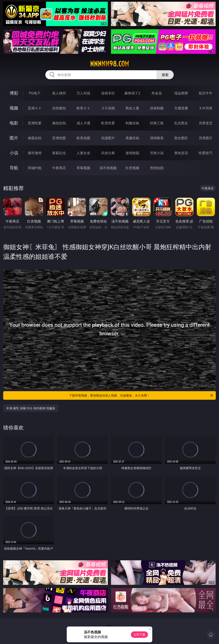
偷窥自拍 (35, 138)
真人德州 (59, 93)
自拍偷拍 (59, 108)
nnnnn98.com (109, 64)
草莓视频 (83, 168)
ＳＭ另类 (206, 108)
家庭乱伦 (59, 153)
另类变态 (206, 123)
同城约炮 (35, 168)
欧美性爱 (108, 123)
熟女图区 (181, 138)
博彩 (14, 93)
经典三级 (157, 123)
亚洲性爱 (35, 123)
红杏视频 (132, 168)
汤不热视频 (108, 168)
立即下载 (139, 634)
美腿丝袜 (132, 138)
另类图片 (206, 138)
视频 (14, 108)
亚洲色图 (59, 138)
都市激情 (35, 153)
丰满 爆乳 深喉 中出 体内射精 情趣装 (31, 408)
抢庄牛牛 (206, 93)
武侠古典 (108, 153)
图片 (14, 138)
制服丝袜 (132, 123)
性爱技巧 (206, 153)
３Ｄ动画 (108, 108)
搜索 (165, 75)
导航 (14, 168)
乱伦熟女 (181, 123)
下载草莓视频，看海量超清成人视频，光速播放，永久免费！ (141, 395)
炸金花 (157, 93)
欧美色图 (83, 138)
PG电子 (35, 93)
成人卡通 (83, 123)
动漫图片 (108, 138)
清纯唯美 (157, 138)
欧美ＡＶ (83, 108)
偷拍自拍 (59, 123)
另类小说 (157, 153)
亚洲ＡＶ (35, 108)
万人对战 (83, 93)
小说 (14, 153)
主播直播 (181, 108)
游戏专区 (108, 93)
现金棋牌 (181, 93)
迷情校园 (132, 153)
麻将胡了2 (132, 93)
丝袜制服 (157, 108)
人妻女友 (83, 153)
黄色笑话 (181, 153)
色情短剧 (157, 168)
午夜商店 (59, 168)
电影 (14, 123)
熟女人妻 (132, 108)
